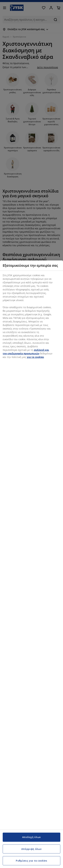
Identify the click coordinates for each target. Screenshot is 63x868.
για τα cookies (35, 357)
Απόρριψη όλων (31, 849)
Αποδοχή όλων (32, 837)
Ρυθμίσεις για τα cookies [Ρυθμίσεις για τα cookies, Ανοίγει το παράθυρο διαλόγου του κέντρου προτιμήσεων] (32, 861)
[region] (32, 564)
